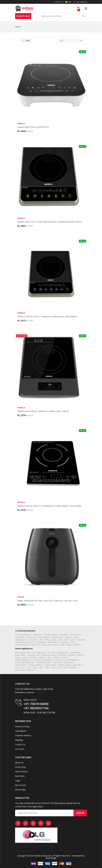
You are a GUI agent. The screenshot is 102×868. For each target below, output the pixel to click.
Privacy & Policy (22, 726)
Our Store (20, 749)
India (69, 2)
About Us (19, 763)
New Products (22, 772)
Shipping (19, 740)
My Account (21, 785)
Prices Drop (20, 767)
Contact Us (59, 2)
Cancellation (21, 731)
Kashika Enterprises (42, 856)
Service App (20, 790)
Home (18, 27)
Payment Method (23, 735)
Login (18, 781)
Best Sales (20, 776)
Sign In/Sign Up (80, 2)
